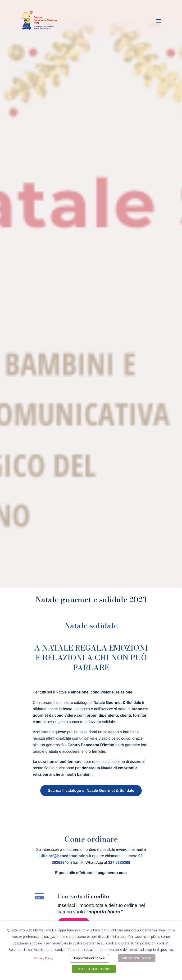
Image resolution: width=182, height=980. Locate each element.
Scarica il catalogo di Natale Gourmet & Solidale (91, 791)
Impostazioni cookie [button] (89, 958)
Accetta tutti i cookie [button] (94, 969)
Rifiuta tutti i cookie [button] (137, 958)
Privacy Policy (44, 958)
